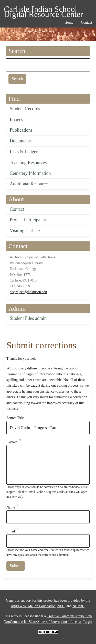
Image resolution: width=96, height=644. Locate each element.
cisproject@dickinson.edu (28, 292)
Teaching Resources (28, 162)
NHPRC (78, 606)
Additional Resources (30, 184)
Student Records (25, 109)
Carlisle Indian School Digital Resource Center (43, 10)
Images (16, 120)
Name (11, 507)
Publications (21, 130)
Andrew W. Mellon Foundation (33, 606)
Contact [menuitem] (87, 22)
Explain (12, 442)
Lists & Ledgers (25, 152)
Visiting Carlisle (25, 231)
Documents (20, 141)
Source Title (15, 418)
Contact (17, 209)
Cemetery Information (30, 173)
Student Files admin (28, 318)
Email (11, 531)
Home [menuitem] (69, 22)
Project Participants (28, 220)
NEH (61, 606)
